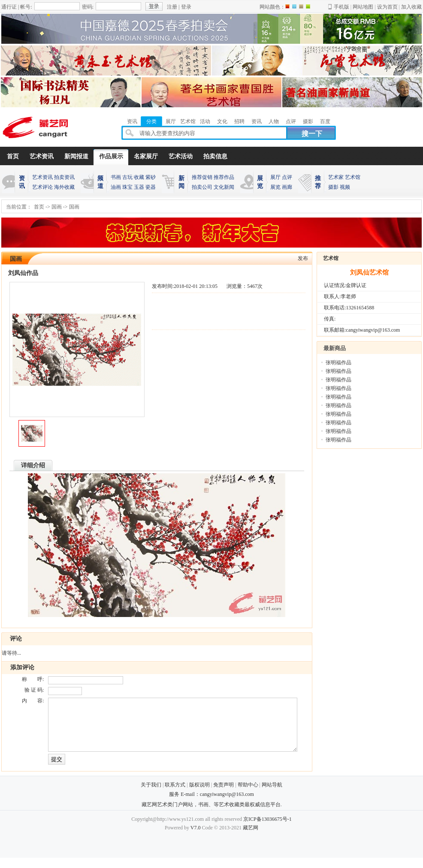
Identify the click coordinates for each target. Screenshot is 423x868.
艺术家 (336, 177)
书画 (116, 177)
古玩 (127, 177)
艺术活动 (181, 156)
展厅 (275, 177)
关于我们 (151, 795)
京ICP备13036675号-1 (267, 829)
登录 (186, 7)
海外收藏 (64, 187)
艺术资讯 (42, 156)
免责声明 (224, 795)
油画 (116, 187)
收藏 (139, 177)
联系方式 (175, 795)
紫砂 (151, 177)
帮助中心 (248, 795)
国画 (57, 207)
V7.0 (196, 838)
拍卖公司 (202, 187)
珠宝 (127, 187)
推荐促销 (202, 177)
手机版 (341, 7)
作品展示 (111, 156)
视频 (345, 187)
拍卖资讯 (64, 177)
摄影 (333, 187)
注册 (172, 7)
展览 (275, 187)
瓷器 (151, 187)
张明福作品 (338, 363)
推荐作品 (224, 177)
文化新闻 (224, 187)
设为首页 (387, 7)
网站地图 (363, 7)
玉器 (139, 187)
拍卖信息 (215, 156)
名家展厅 (146, 156)
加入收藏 (411, 7)
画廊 (287, 187)
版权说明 (199, 795)
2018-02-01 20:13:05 (196, 286)
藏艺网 (251, 838)
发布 (303, 258)
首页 (13, 156)
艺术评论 (42, 187)
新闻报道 (76, 156)
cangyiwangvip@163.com (227, 804)
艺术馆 (353, 177)
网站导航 (272, 795)
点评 (287, 177)
